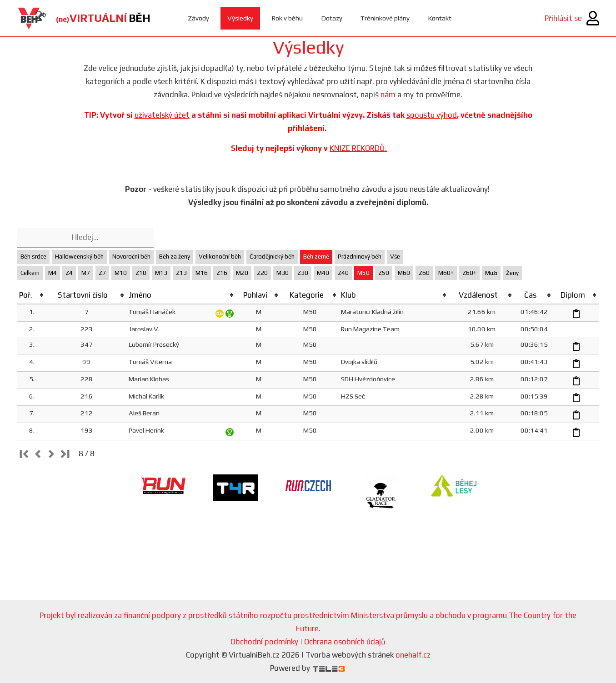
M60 (404, 273)
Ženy (512, 273)
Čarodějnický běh (272, 257)
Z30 (303, 273)
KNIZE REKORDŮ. (358, 148)
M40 (323, 273)
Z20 (262, 273)
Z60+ (469, 273)
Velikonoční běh (220, 257)
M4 (53, 273)
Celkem (30, 273)
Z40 (343, 273)
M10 (121, 273)
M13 (161, 273)
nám (388, 95)
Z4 (69, 273)
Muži (491, 273)
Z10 (141, 273)
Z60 (424, 273)
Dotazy (332, 18)
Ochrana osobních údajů (345, 642)
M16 (202, 273)
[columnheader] (32, 295)
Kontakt (440, 18)
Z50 (384, 273)
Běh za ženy (175, 257)
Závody (198, 18)
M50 (363, 273)
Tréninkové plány (385, 18)
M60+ (446, 273)
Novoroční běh (131, 257)
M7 (86, 273)
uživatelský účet (162, 115)
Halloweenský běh (79, 257)
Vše (395, 257)
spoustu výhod (432, 115)
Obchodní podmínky (264, 642)
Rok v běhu (287, 18)
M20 (242, 273)
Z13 (181, 273)
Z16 (222, 273)
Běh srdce (33, 257)
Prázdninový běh (360, 257)
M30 (283, 273)
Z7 (102, 273)
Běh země (316, 257)
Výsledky (240, 18)
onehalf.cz (413, 655)
